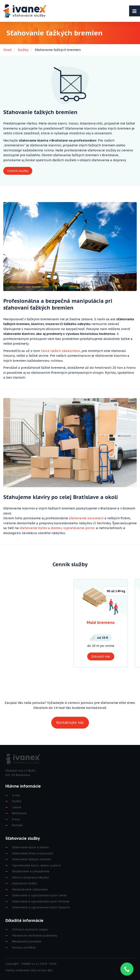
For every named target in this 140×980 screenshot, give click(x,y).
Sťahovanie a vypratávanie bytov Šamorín (41, 907)
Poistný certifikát (24, 948)
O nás (16, 795)
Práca (16, 819)
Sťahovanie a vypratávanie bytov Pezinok (41, 901)
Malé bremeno (101, 622)
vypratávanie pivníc (79, 528)
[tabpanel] (101, 623)
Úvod (7, 50)
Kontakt (17, 825)
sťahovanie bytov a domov (41, 528)
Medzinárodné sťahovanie (30, 889)
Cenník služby (18, 171)
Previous (8, 623)
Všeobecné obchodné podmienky (35, 936)
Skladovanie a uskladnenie (31, 871)
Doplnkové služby (24, 883)
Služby (23, 50)
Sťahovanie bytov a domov (30, 847)
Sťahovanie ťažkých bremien (32, 859)
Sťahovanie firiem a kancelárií (33, 853)
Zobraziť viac (101, 656)
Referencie (19, 813)
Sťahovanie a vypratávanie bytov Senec (40, 895)
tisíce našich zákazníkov (60, 351)
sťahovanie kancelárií (86, 518)
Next (132, 623)
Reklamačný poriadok (27, 941)
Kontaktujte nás (70, 722)
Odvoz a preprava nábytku (30, 877)
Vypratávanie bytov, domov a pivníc (37, 865)
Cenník (17, 807)
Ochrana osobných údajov (30, 929)
